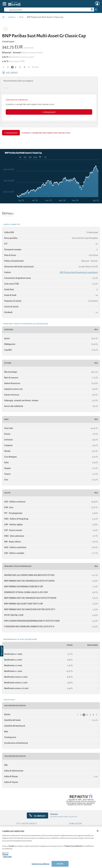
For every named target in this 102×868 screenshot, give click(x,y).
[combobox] (51, 10)
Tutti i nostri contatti (27, 824)
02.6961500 (37, 816)
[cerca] (43, 10)
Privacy (5, 854)
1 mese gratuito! (49, 112)
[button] (2, 651)
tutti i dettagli (10, 72)
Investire (12, 17)
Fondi (21, 17)
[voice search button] (91, 10)
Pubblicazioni (76, 824)
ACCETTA (60, 864)
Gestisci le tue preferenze (40, 864)
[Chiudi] (98, 831)
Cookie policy (7, 857)
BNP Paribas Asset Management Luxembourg (79, 272)
